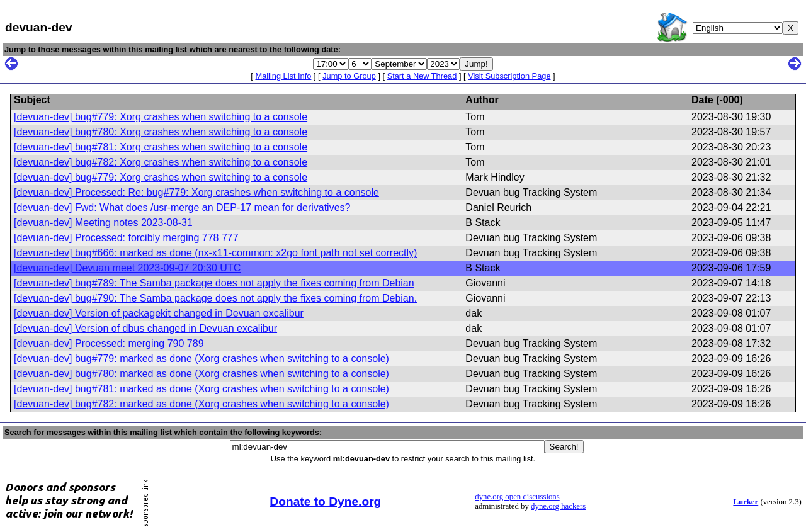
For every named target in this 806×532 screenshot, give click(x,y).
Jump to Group (349, 76)
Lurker (746, 502)
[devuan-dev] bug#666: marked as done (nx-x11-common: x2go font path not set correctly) (215, 253)
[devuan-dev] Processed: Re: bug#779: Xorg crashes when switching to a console (196, 192)
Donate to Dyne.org (325, 501)
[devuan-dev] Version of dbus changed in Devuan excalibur (145, 328)
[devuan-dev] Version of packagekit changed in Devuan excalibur (159, 313)
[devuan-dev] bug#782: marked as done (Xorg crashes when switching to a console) (201, 404)
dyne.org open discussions (517, 497)
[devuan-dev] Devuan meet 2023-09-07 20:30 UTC (127, 268)
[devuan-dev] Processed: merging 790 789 (109, 343)
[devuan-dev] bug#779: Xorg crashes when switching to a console (161, 117)
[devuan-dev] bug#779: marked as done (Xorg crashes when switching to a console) (201, 359)
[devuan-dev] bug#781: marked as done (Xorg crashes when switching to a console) (201, 389)
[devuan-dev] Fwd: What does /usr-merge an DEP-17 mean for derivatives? (182, 207)
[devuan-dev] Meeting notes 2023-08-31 (103, 223)
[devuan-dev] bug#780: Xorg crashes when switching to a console (161, 132)
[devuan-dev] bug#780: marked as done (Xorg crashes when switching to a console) (201, 374)
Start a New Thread (422, 76)
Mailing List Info (283, 76)
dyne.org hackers (558, 506)
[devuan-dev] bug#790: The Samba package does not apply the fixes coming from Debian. (215, 298)
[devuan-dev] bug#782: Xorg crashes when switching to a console (161, 162)
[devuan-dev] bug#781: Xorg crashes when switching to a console (161, 147)
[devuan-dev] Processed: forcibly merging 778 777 (126, 238)
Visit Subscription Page (509, 76)
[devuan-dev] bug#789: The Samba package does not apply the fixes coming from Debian (214, 283)
